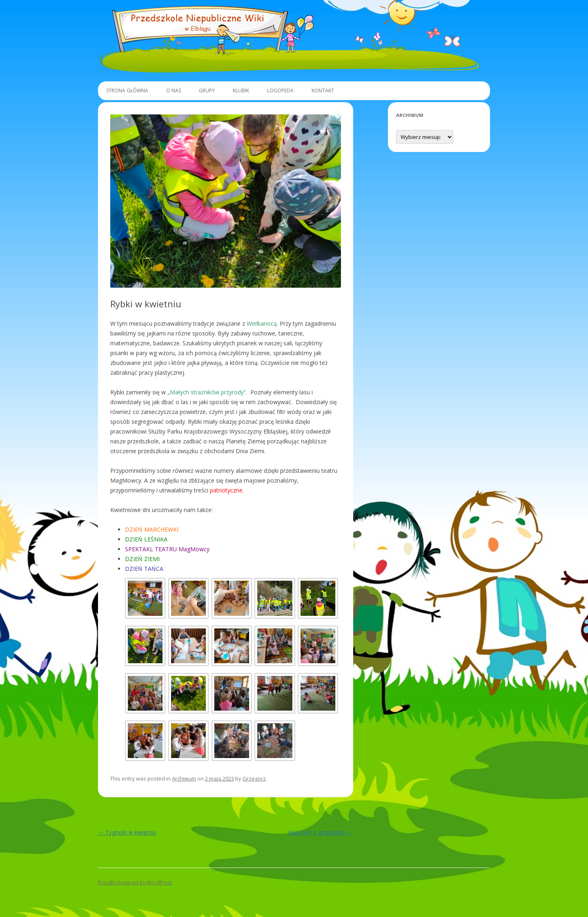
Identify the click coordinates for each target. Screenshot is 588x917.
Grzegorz (254, 778)
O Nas (174, 91)
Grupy (207, 91)
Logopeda (280, 91)
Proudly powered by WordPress (135, 882)
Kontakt (323, 91)
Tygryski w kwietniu (127, 832)
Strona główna (127, 91)
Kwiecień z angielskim (321, 832)
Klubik (241, 91)
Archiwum (184, 778)
